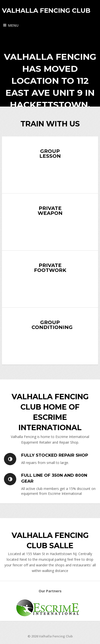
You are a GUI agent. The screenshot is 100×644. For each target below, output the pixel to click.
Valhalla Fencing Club (46, 11)
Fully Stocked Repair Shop (55, 455)
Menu (13, 25)
